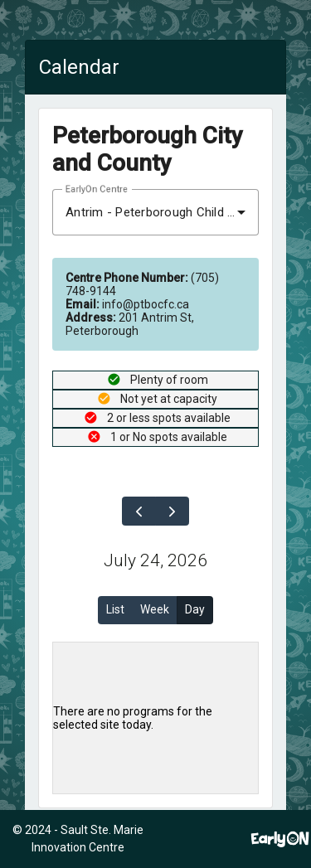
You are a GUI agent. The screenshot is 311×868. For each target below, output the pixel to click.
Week (155, 609)
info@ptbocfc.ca (127, 304)
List (115, 609)
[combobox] (155, 212)
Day (195, 609)
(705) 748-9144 (142, 284)
